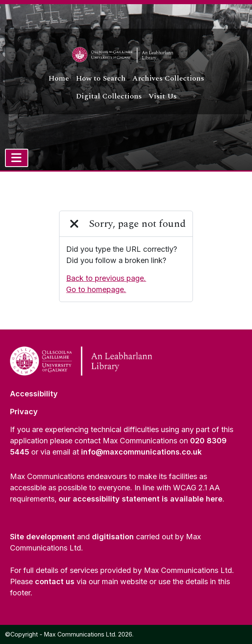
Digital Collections (109, 96)
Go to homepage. (96, 289)
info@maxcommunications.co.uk (141, 452)
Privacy (24, 412)
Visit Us (163, 96)
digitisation (113, 537)
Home (59, 78)
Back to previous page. (106, 278)
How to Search (101, 78)
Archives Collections (168, 78)
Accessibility (34, 394)
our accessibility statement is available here (141, 499)
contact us (55, 581)
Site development (42, 537)
